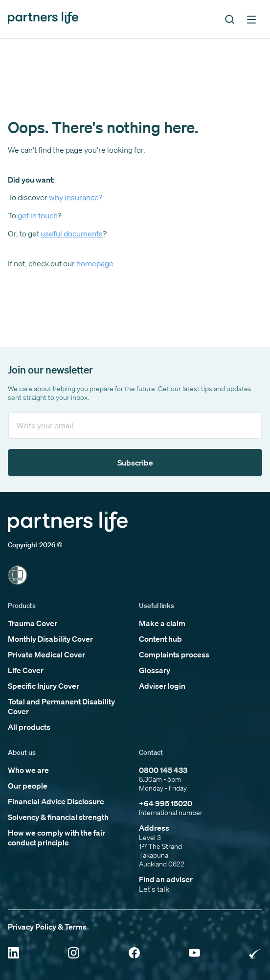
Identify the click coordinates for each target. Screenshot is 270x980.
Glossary (155, 670)
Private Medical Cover (46, 654)
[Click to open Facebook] (134, 954)
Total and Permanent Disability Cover (61, 706)
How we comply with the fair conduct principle (56, 838)
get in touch (37, 215)
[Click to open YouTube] (194, 954)
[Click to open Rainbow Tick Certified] (256, 954)
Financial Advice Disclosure (56, 801)
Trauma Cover (33, 623)
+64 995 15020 (166, 803)
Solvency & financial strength (58, 817)
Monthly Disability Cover (50, 639)
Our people (28, 786)
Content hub (160, 639)
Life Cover (26, 670)
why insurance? (76, 197)
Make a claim (162, 623)
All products (29, 727)
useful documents (72, 233)
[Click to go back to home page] (43, 19)
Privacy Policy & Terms (47, 927)
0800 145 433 (163, 770)
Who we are (28, 770)
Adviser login (162, 686)
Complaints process (174, 654)
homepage (95, 263)
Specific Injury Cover (44, 686)
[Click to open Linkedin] (13, 954)
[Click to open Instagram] (74, 954)
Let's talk (154, 889)
